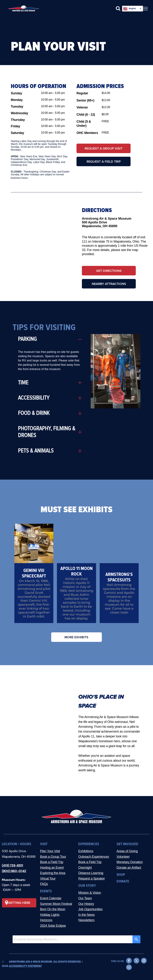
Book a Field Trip (52, 862)
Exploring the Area (53, 873)
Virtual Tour (48, 879)
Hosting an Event (52, 868)
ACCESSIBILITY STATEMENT (25, 966)
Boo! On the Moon (53, 909)
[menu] (145, 9)
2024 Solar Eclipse (53, 926)
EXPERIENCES (89, 844)
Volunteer (123, 857)
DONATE (123, 881)
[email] (129, 968)
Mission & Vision (90, 893)
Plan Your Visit (50, 851)
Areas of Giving (127, 851)
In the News (86, 915)
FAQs (44, 884)
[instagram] (144, 961)
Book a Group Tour (53, 857)
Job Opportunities (90, 909)
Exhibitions (86, 851)
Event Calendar (51, 898)
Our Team (85, 898)
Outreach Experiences (94, 857)
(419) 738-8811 (12, 865)
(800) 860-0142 (14, 871)
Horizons (46, 920)
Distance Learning (91, 873)
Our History (86, 904)
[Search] (136, 939)
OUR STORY (87, 886)
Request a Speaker (92, 879)
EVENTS (46, 891)
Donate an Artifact (129, 868)
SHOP (121, 875)
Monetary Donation (130, 862)
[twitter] (136, 961)
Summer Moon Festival (56, 904)
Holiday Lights (50, 915)
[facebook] (129, 961)
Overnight (85, 868)
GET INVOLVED (127, 844)
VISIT (44, 844)
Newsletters (86, 920)
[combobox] (73, 939)
